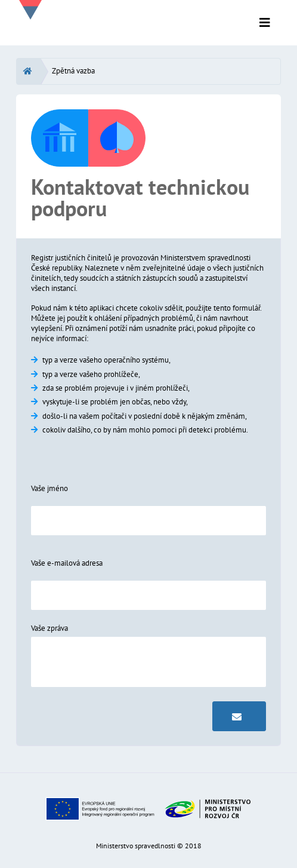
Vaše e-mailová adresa (67, 563)
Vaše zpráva (49, 628)
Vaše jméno (49, 488)
